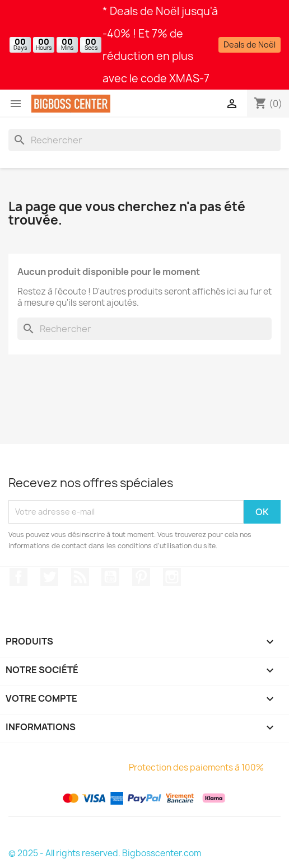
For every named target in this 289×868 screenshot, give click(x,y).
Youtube (110, 577)
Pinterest (141, 577)
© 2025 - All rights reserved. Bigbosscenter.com (105, 853)
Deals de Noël (250, 45)
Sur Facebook (18, 577)
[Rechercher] (144, 140)
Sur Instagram (172, 577)
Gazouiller (49, 577)
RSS (80, 577)
